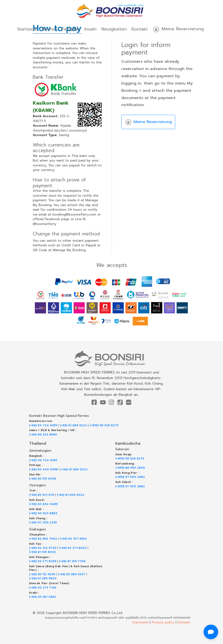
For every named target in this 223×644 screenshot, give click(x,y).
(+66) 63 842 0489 (43, 504)
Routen (50, 29)
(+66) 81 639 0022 (71, 495)
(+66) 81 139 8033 (42, 552)
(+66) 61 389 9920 (43, 578)
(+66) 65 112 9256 (42, 574)
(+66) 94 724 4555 (43, 425)
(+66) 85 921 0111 (42, 495)
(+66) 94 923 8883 (43, 513)
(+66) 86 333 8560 (43, 435)
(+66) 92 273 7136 (43, 588)
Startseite (27, 29)
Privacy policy (163, 622)
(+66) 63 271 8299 (43, 561)
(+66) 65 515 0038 (43, 479)
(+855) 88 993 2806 (130, 468)
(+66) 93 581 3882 (43, 597)
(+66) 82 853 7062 (43, 539)
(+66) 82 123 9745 (43, 548)
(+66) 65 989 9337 (72, 574)
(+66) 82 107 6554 (73, 539)
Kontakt (140, 29)
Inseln (91, 29)
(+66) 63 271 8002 (73, 548)
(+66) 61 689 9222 (73, 425)
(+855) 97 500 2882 (130, 477)
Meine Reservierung (178, 29)
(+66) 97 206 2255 (43, 523)
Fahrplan (71, 29)
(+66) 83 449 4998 (43, 469)
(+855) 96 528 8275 (104, 425)
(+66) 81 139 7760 (72, 561)
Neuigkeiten (114, 29)
